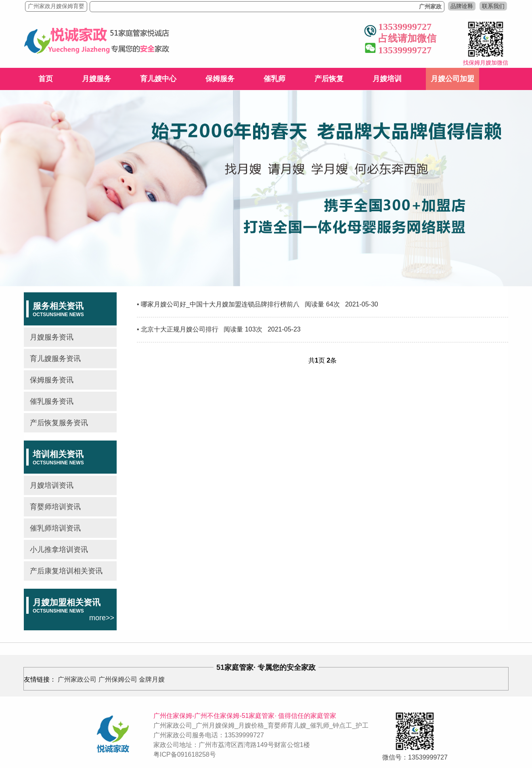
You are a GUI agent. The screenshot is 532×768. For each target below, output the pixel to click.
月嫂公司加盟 (452, 79)
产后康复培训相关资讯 (66, 571)
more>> (102, 618)
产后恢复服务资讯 (59, 423)
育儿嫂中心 (158, 79)
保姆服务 (220, 79)
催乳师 (274, 79)
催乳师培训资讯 (55, 528)
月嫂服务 (96, 79)
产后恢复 (329, 79)
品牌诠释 (462, 6)
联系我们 (493, 6)
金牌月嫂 (152, 679)
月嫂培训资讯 (52, 485)
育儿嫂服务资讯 (55, 359)
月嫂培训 (387, 79)
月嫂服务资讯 (52, 337)
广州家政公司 (77, 679)
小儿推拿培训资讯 (59, 550)
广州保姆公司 (118, 679)
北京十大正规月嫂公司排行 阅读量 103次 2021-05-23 (221, 329)
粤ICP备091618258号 (185, 754)
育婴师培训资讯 (55, 507)
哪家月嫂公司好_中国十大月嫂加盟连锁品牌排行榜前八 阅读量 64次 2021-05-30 (260, 304)
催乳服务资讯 (52, 401)
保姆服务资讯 (52, 380)
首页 (46, 79)
